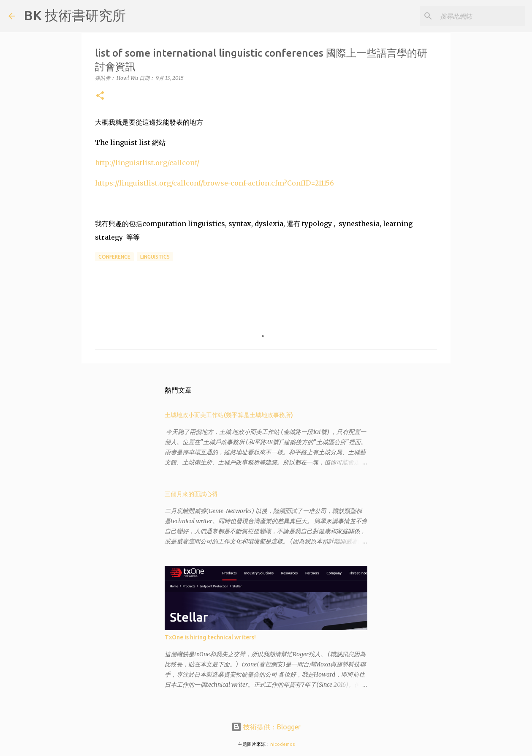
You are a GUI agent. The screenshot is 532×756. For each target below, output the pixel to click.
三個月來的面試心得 (191, 494)
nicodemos (282, 744)
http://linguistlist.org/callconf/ (147, 163)
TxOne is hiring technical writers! (210, 637)
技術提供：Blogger (266, 727)
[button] (100, 96)
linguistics (155, 257)
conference (114, 257)
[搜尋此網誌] (481, 16)
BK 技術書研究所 (75, 15)
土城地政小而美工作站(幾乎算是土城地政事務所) (229, 415)
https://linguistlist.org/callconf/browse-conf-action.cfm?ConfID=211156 (214, 183)
